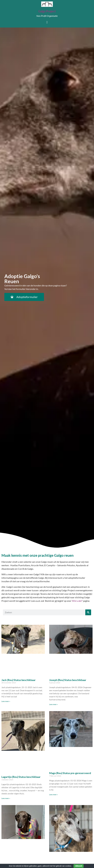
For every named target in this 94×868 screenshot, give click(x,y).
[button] (47, 22)
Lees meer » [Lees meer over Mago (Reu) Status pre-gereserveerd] (54, 795)
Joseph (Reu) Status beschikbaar (68, 680)
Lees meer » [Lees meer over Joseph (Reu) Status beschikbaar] (54, 704)
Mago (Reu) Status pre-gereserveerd (70, 773)
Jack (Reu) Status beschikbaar (18, 680)
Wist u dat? (77, 601)
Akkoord (79, 866)
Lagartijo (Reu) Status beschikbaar (21, 777)
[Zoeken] (88, 612)
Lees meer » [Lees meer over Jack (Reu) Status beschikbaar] (6, 701)
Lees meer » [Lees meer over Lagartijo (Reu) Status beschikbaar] (6, 798)
